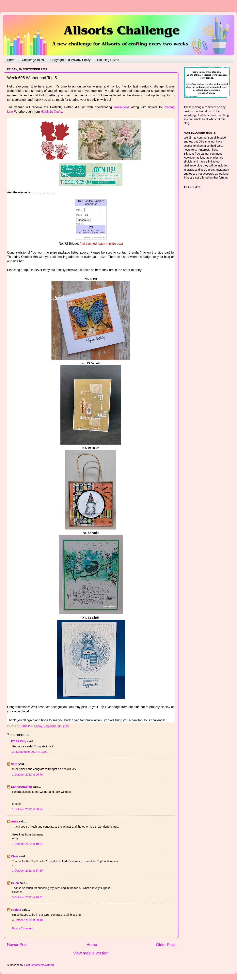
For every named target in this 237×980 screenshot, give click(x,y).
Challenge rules (33, 60)
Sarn (14, 764)
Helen (15, 883)
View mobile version (91, 953)
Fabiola (16, 910)
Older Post (165, 945)
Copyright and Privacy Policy (71, 60)
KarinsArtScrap (22, 787)
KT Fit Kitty (19, 741)
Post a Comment (23, 928)
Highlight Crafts (51, 112)
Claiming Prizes (108, 60)
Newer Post (17, 945)
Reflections (121, 107)
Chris (15, 856)
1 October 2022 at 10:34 (27, 844)
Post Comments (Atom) (39, 965)
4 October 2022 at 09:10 (27, 920)
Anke (15, 821)
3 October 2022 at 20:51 (27, 897)
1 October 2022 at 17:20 (27, 871)
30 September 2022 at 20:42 (30, 752)
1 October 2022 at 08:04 (27, 809)
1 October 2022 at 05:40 (27, 775)
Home (11, 60)
